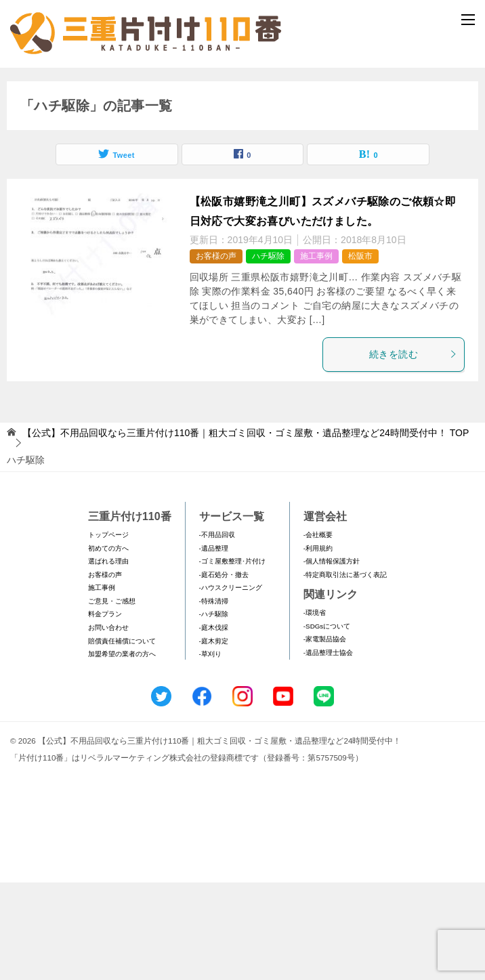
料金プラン (105, 711)
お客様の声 (216, 353)
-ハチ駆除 (214, 711)
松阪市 (360, 353)
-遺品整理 (214, 645)
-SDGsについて (327, 723)
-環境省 (315, 709)
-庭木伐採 (214, 724)
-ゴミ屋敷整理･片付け (232, 658)
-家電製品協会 (325, 737)
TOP (246, 530)
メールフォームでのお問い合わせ (245, 140)
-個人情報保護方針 (332, 658)
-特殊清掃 (214, 698)
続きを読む (413, 451)
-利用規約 (318, 645)
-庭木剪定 (214, 738)
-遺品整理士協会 (328, 749)
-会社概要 (318, 632)
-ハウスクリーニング (231, 685)
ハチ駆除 (268, 353)
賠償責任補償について (122, 738)
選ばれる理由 (108, 658)
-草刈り (210, 751)
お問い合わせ (108, 724)
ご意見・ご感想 (112, 698)
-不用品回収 (217, 632)
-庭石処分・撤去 (224, 672)
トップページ (108, 632)
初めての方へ (108, 645)
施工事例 (316, 353)
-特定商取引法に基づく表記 (345, 672)
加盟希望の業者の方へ (122, 751)
